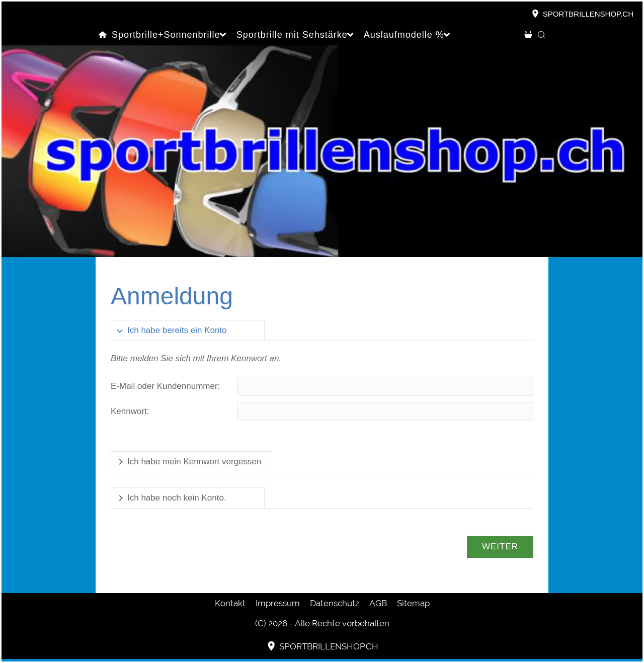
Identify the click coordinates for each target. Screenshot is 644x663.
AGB (378, 603)
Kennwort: (130, 411)
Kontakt (230, 603)
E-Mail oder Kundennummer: (165, 386)
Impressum (278, 603)
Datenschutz (335, 603)
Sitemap (413, 603)
